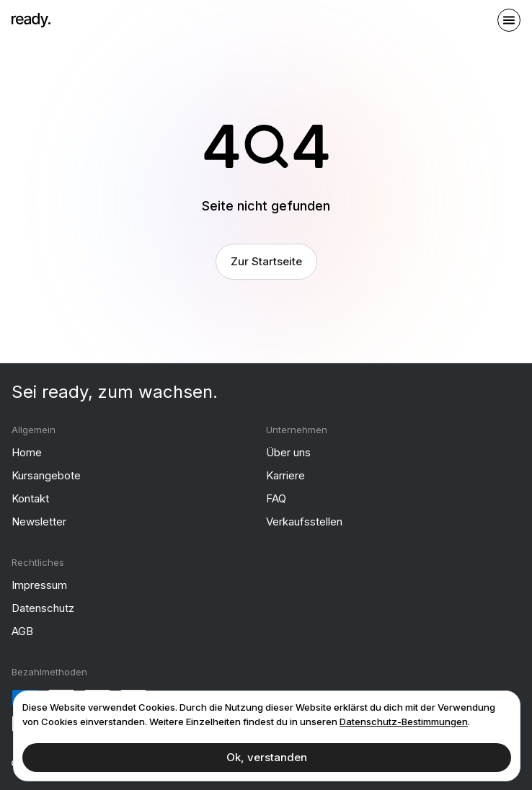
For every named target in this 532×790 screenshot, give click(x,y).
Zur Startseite (266, 261)
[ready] (31, 20)
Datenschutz (43, 608)
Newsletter (39, 522)
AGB (22, 631)
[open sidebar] (509, 20)
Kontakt (30, 498)
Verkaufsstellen (304, 522)
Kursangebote (46, 475)
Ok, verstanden (267, 757)
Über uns (288, 452)
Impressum (39, 585)
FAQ (276, 498)
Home (27, 452)
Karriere (285, 475)
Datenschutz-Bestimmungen (404, 722)
